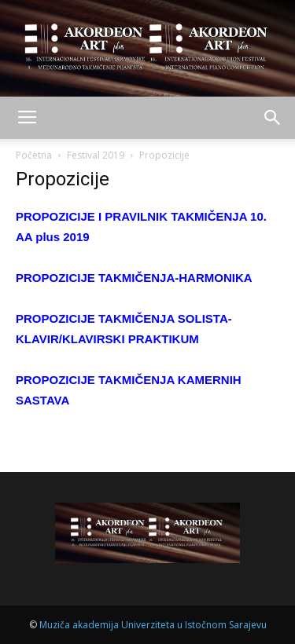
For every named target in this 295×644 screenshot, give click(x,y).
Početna (34, 155)
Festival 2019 (96, 155)
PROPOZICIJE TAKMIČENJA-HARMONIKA (134, 278)
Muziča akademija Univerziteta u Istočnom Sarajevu (153, 625)
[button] (273, 118)
